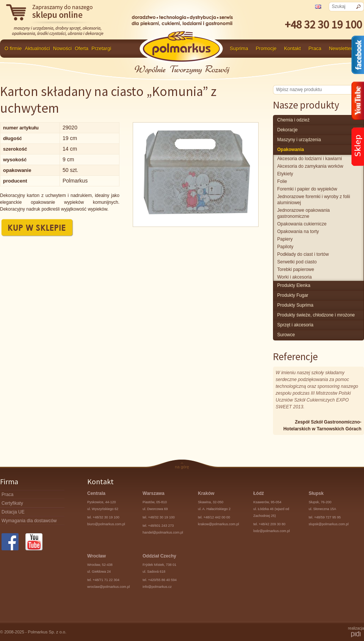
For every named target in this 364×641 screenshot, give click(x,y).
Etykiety (285, 174)
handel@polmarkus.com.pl (163, 532)
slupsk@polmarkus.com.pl (329, 524)
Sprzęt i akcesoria (295, 325)
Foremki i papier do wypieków (307, 189)
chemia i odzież (293, 120)
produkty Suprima (295, 305)
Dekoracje (287, 130)
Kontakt (292, 48)
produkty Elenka (294, 285)
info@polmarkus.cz (157, 587)
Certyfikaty (12, 503)
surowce (286, 335)
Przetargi (101, 48)
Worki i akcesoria (294, 277)
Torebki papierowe (296, 269)
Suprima (239, 48)
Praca (315, 48)
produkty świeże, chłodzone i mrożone (316, 315)
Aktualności (38, 48)
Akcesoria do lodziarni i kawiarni (310, 159)
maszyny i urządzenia (299, 140)
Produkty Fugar (293, 295)
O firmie (13, 48)
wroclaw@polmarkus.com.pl (108, 587)
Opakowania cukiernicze (302, 224)
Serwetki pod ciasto (297, 262)
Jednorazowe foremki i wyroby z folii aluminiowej (314, 200)
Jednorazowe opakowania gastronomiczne (304, 213)
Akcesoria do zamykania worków (310, 166)
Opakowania (291, 150)
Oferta (82, 48)
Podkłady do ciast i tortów (303, 254)
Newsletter (340, 48)
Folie (282, 181)
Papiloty (285, 247)
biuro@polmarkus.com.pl (106, 524)
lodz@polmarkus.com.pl (271, 531)
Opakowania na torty (298, 232)
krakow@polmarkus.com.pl (218, 524)
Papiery (285, 239)
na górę (182, 467)
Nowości (62, 48)
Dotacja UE (13, 512)
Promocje (266, 48)
